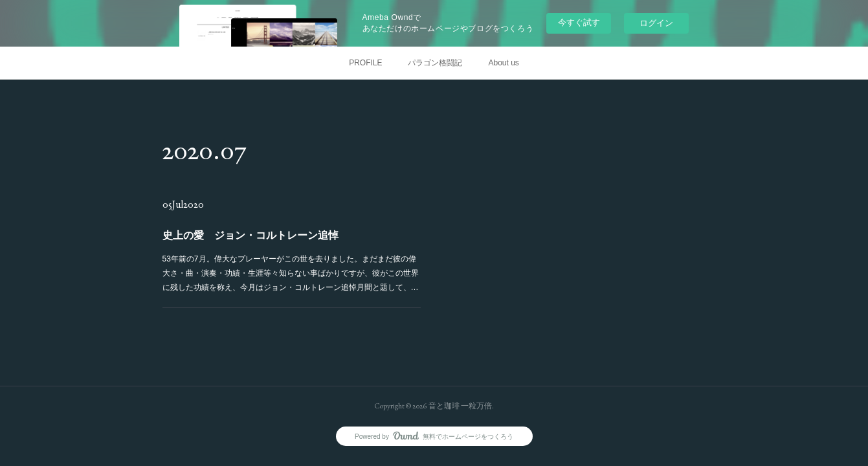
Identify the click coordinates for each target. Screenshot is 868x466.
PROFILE (365, 63)
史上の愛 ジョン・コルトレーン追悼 (251, 235)
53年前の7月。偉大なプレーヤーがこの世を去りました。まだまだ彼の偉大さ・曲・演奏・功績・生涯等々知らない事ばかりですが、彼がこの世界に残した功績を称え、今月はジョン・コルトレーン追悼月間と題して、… (290, 273)
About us (503, 63)
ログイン (656, 23)
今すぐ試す (579, 22)
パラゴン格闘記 (435, 63)
